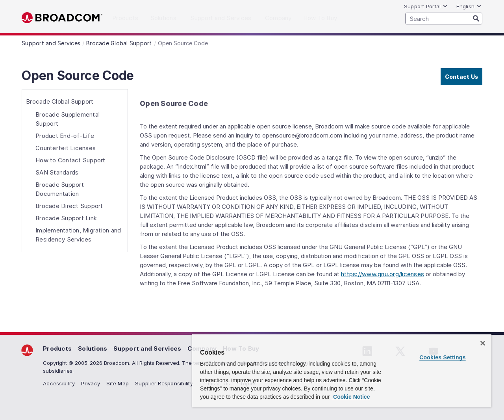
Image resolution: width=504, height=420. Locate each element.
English (469, 6)
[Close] (483, 343)
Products (57, 348)
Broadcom (62, 18)
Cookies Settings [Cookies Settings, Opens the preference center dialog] (443, 357)
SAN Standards (57, 172)
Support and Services (147, 348)
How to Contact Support (70, 160)
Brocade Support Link (66, 218)
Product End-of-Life (65, 136)
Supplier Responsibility (164, 383)
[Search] (476, 18)
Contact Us (462, 77)
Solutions (93, 348)
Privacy (91, 383)
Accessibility (59, 383)
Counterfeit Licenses (66, 148)
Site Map (118, 383)
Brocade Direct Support (69, 206)
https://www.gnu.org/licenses (383, 274)
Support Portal (426, 6)
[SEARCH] (444, 19)
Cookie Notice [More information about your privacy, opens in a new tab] (351, 397)
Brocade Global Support (60, 101)
